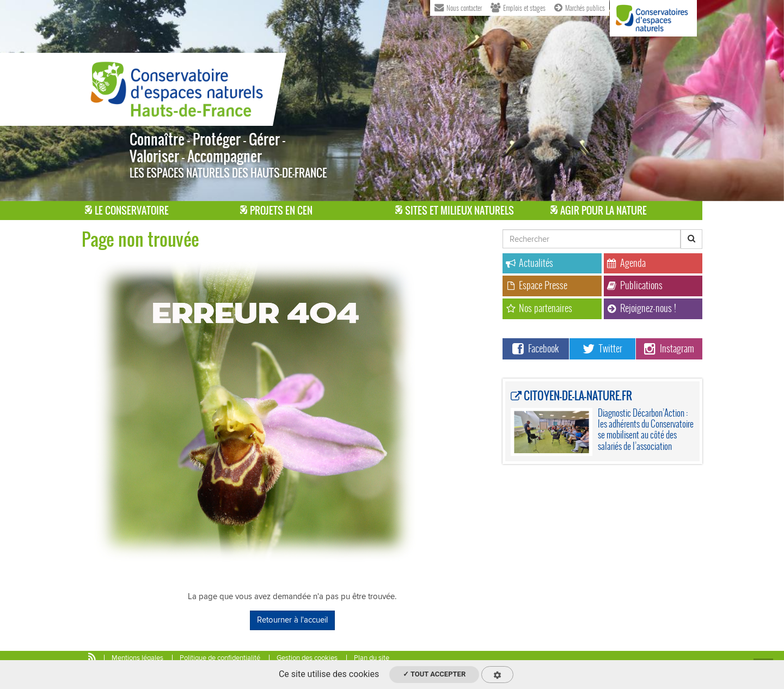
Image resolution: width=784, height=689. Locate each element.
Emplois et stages (518, 7)
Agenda (626, 263)
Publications (635, 285)
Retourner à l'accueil (292, 620)
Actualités (529, 263)
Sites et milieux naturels (455, 211)
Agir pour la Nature (599, 211)
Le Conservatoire (127, 211)
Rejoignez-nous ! (642, 308)
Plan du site (372, 658)
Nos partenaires (539, 308)
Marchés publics (580, 7)
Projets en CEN (276, 211)
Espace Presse (537, 285)
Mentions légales (137, 658)
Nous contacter (458, 7)
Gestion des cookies (307, 658)
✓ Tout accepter (434, 674)
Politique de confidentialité (220, 658)
